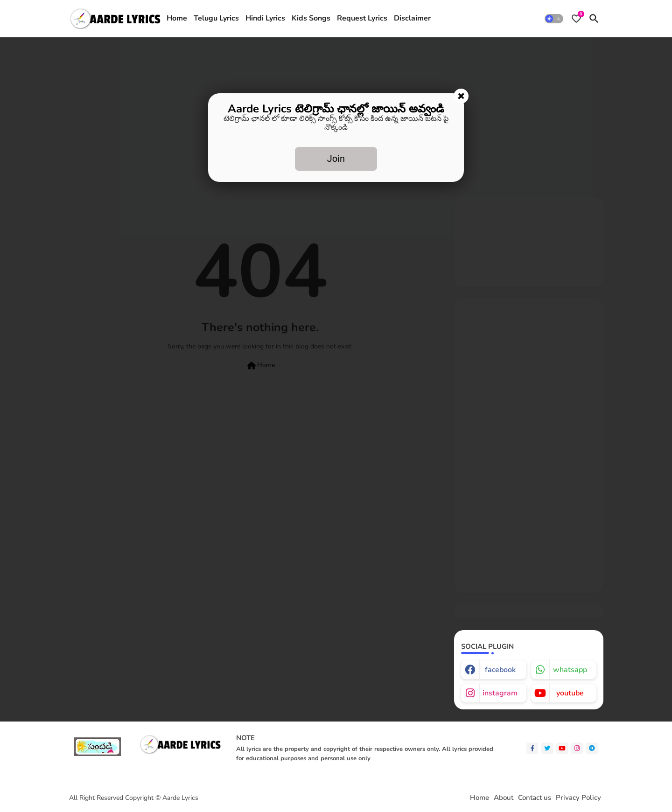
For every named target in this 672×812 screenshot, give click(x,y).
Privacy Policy (578, 798)
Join (336, 159)
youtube (570, 693)
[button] (554, 19)
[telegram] (592, 748)
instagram (500, 693)
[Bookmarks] (576, 19)
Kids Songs (311, 18)
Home (177, 18)
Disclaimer (412, 18)
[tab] (177, 19)
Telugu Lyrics (216, 18)
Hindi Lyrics (265, 18)
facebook (500, 670)
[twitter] (547, 748)
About (504, 798)
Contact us (535, 798)
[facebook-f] (532, 748)
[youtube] (562, 748)
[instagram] (577, 748)
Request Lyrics (362, 18)
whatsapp (570, 670)
